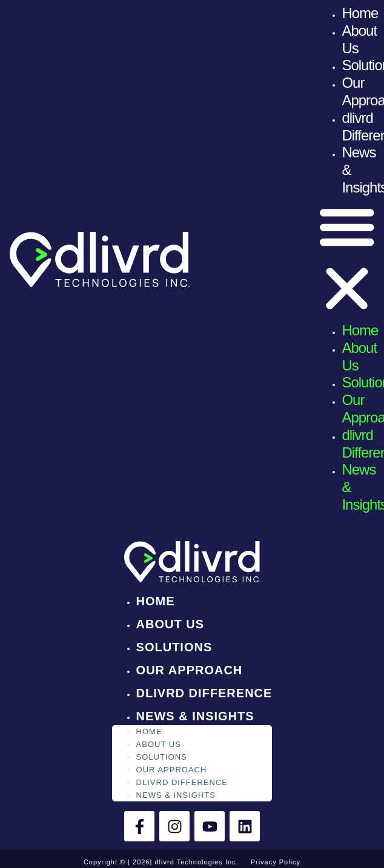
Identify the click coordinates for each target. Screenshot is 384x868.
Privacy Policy (276, 862)
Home (360, 13)
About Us (170, 624)
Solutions (174, 647)
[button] (347, 259)
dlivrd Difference (204, 693)
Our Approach (190, 670)
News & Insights (195, 716)
